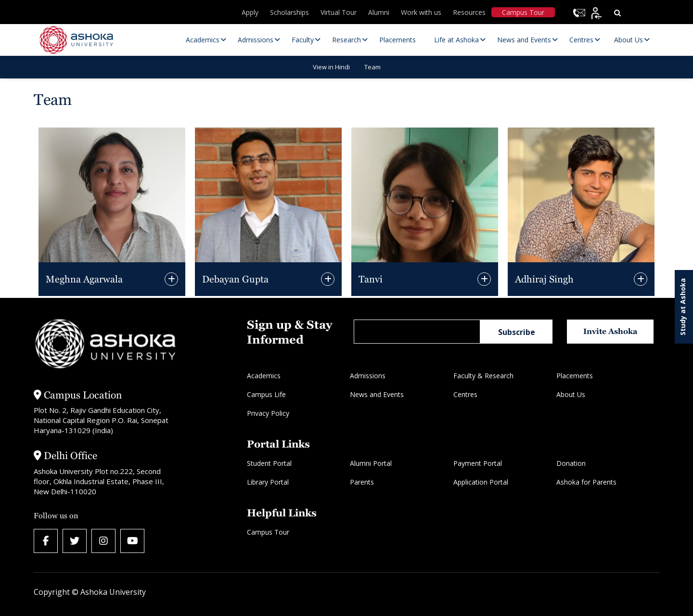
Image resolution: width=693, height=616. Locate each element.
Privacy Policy (268, 413)
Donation (571, 463)
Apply (250, 12)
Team (372, 67)
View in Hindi (331, 67)
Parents (362, 482)
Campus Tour (523, 12)
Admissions (368, 376)
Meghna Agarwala (84, 279)
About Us (571, 394)
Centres (465, 394)
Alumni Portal (371, 463)
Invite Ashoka (610, 331)
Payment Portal (478, 463)
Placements (575, 376)
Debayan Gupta (235, 279)
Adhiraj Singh (544, 279)
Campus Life (266, 394)
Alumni (379, 12)
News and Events (377, 394)
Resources (469, 12)
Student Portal (269, 463)
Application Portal (481, 482)
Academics (264, 376)
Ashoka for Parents (586, 482)
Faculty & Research (483, 376)
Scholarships (289, 12)
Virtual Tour (339, 12)
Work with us (421, 12)
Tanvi (371, 279)
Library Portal (268, 482)
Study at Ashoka (683, 307)
